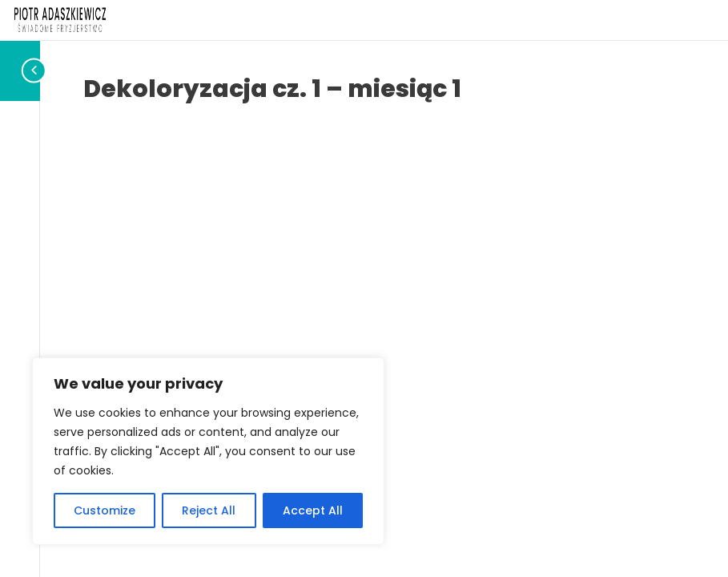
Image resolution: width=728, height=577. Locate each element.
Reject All (209, 510)
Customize (105, 510)
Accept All (313, 510)
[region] (208, 451)
